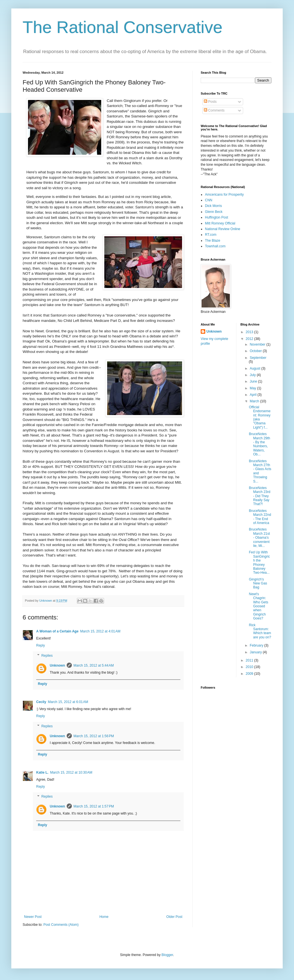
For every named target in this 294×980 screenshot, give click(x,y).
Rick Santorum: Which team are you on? (260, 631)
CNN (209, 200)
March (255, 401)
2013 (250, 332)
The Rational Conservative (123, 27)
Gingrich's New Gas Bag (258, 583)
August (255, 368)
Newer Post (33, 917)
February (257, 645)
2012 (250, 339)
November (258, 344)
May (253, 388)
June (254, 381)
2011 (250, 660)
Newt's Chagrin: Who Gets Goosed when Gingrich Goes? (258, 606)
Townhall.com (215, 246)
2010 (250, 667)
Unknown (57, 665)
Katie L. (42, 772)
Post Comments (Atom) (61, 925)
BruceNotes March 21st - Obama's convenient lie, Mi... (259, 538)
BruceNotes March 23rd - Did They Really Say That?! (260, 496)
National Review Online (223, 229)
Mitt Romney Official (220, 223)
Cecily (41, 702)
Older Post (174, 917)
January (256, 652)
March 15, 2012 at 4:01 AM (100, 631)
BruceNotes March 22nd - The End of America (260, 517)
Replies (47, 656)
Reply (41, 645)
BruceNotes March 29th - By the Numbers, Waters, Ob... (259, 444)
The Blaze (213, 241)
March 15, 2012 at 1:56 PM (94, 736)
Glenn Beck (214, 212)
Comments (214, 110)
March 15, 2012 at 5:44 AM (94, 665)
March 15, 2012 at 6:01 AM (68, 702)
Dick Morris (213, 206)
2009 (250, 674)
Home (104, 917)
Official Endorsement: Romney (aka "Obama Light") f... (260, 417)
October (256, 351)
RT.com (211, 235)
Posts (210, 102)
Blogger (167, 955)
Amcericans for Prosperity (224, 195)
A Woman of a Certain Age (57, 631)
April (253, 395)
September (258, 358)
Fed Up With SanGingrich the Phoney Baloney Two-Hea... (259, 562)
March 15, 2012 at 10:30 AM (71, 772)
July (253, 375)
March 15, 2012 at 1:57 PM (94, 806)
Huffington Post (217, 217)
